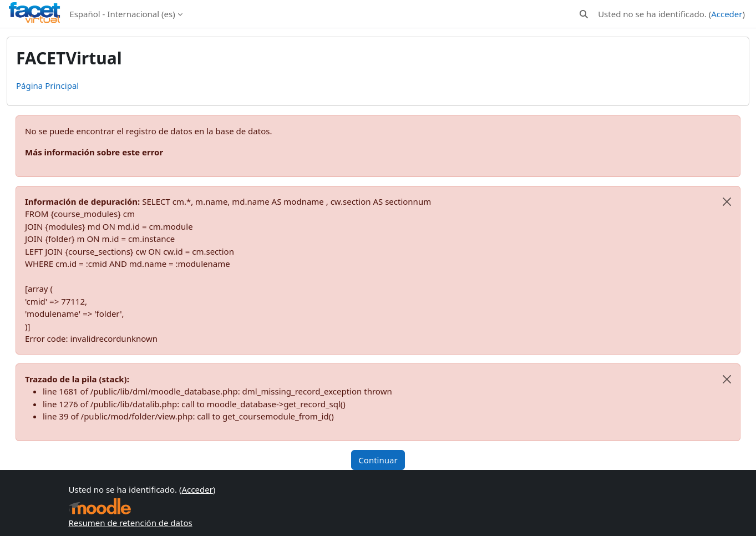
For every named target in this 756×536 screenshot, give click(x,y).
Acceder (727, 14)
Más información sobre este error (94, 152)
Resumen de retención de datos (131, 523)
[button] (584, 14)
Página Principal (47, 85)
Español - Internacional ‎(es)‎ (122, 14)
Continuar (378, 460)
